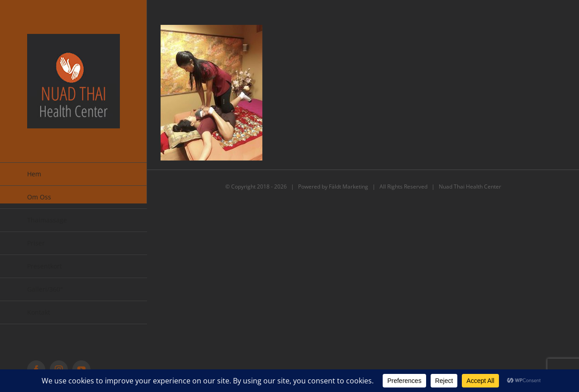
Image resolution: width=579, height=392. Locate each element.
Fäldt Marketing (349, 187)
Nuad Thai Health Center (470, 187)
